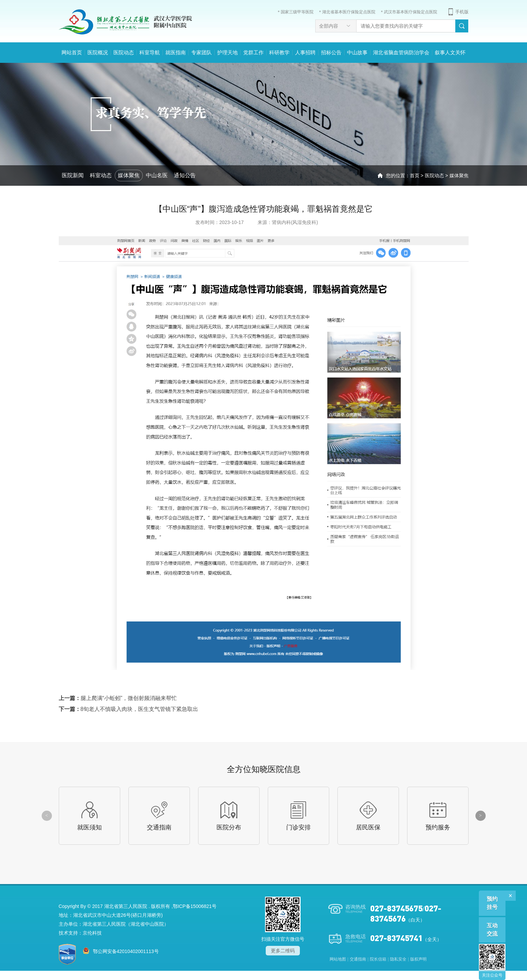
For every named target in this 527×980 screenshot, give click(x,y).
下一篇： (129, 709)
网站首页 (72, 52)
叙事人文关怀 (450, 52)
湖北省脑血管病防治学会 (401, 52)
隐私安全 (398, 959)
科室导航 (150, 52)
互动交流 (492, 930)
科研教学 (279, 52)
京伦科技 (92, 933)
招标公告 (331, 52)
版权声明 (418, 959)
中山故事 (357, 52)
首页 (415, 176)
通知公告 (185, 175)
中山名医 (157, 175)
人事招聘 (305, 52)
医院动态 (124, 52)
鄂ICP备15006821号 (195, 906)
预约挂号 (492, 903)
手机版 (462, 12)
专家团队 (202, 52)
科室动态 (101, 175)
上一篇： (118, 698)
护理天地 (227, 52)
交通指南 (358, 959)
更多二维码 (283, 951)
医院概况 (98, 52)
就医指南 (176, 52)
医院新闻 (73, 175)
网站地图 (338, 959)
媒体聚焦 (129, 175)
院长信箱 (378, 959)
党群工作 (253, 52)
